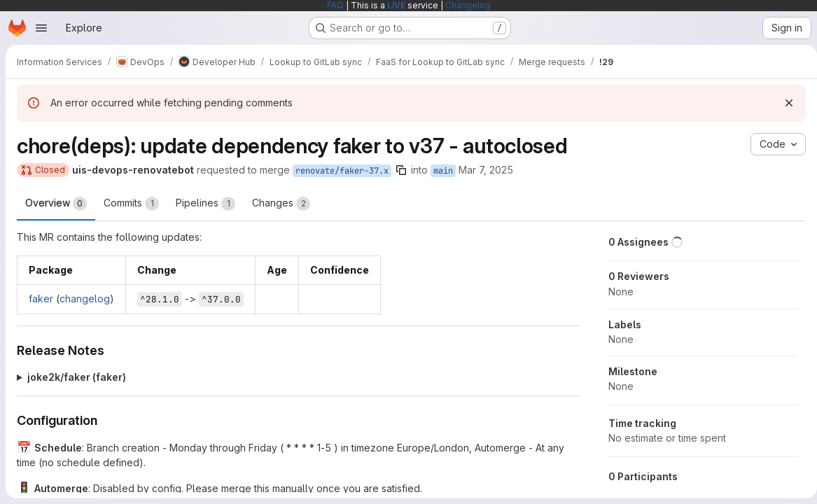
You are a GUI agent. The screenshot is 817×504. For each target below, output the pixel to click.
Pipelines (205, 204)
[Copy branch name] (401, 170)
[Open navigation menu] (41, 28)
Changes (281, 204)
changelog (85, 299)
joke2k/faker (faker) (77, 377)
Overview (56, 204)
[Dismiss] (783, 103)
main (443, 171)
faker (41, 299)
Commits (131, 204)
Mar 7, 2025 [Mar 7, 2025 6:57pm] (486, 170)
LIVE (396, 5)
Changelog (468, 5)
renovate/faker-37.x (342, 171)
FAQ (335, 5)
